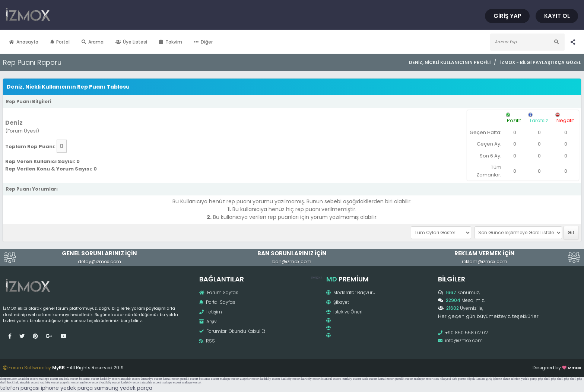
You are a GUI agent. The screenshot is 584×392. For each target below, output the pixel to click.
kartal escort (171, 379)
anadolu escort (28, 379)
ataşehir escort (130, 379)
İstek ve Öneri (344, 312)
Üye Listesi (131, 42)
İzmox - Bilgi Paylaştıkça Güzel (541, 62)
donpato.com (9, 379)
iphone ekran (502, 379)
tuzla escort (369, 379)
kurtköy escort (311, 379)
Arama (93, 42)
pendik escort (189, 379)
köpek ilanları (476, 379)
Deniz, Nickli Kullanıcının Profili (450, 62)
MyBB (58, 368)
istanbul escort (331, 379)
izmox (574, 368)
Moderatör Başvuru (351, 292)
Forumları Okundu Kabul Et (232, 331)
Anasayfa (24, 42)
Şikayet (338, 302)
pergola (317, 277)
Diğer (203, 42)
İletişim (211, 312)
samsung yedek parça (123, 388)
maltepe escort (48, 379)
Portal (60, 42)
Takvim (171, 42)
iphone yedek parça (67, 388)
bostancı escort (89, 379)
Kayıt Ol (557, 16)
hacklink (13, 382)
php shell (544, 379)
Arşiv (208, 321)
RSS (207, 341)
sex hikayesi (442, 379)
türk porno (459, 379)
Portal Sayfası (218, 302)
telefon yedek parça (524, 379)
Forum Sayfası (219, 292)
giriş (489, 379)
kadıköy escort (110, 379)
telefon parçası (20, 388)
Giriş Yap (507, 16)
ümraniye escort (151, 379)
